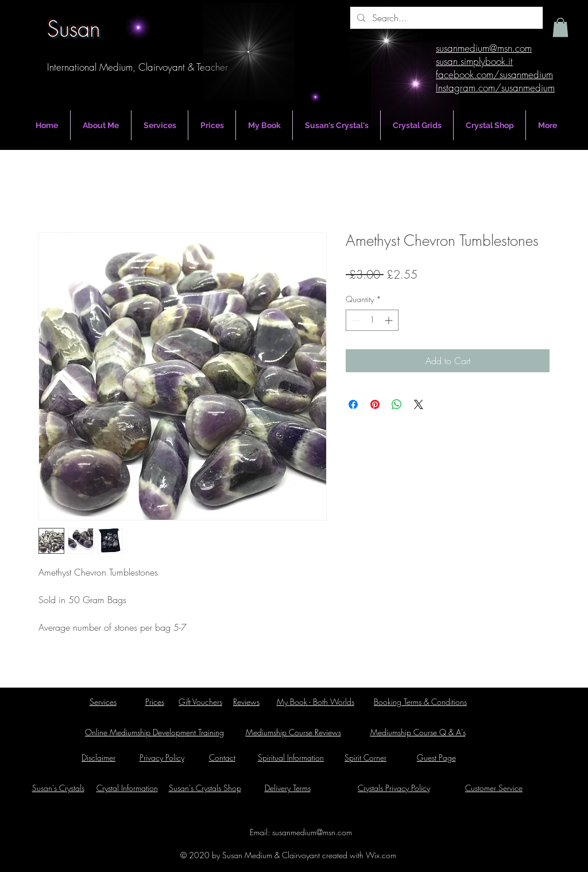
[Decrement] (355, 320)
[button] (560, 27)
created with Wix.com (358, 855)
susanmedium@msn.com (312, 832)
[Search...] (445, 18)
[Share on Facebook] (353, 404)
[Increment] (390, 320)
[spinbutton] (372, 320)
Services (103, 702)
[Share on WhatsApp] (397, 404)
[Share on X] (419, 404)
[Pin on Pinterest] (375, 404)
